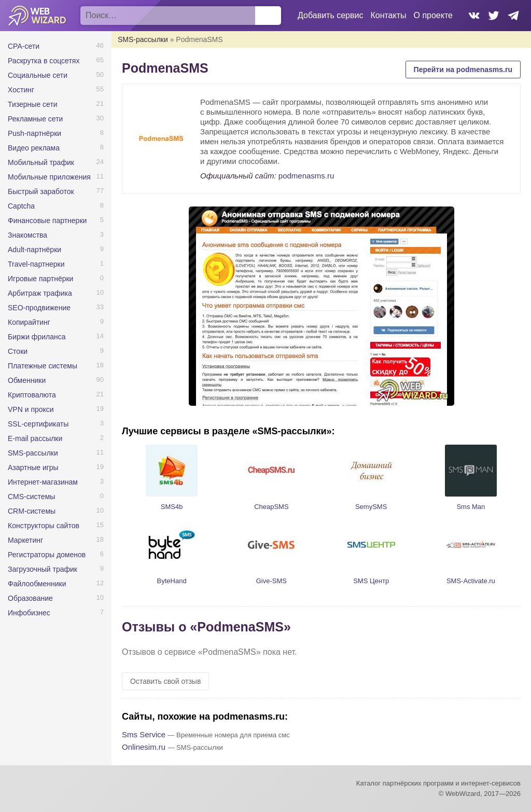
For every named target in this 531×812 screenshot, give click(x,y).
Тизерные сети (33, 104)
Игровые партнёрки (40, 279)
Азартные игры (33, 467)
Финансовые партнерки (47, 221)
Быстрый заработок (41, 191)
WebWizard (38, 16)
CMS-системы (31, 497)
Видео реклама (34, 148)
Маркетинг (25, 540)
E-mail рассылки (35, 438)
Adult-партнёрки (34, 250)
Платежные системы (43, 366)
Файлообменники (37, 584)
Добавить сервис (330, 15)
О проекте (433, 15)
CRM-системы (32, 511)
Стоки (18, 351)
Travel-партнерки (36, 264)
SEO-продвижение (39, 308)
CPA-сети (24, 46)
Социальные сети (38, 75)
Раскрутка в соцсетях (44, 61)
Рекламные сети (35, 119)
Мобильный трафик (41, 162)
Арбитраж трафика (40, 293)
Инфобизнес (29, 613)
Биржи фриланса (37, 337)
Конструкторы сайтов (44, 526)
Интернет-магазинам (43, 482)
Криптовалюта (32, 395)
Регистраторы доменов (47, 555)
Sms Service (144, 734)
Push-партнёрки (34, 133)
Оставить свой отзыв (165, 681)
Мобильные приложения (49, 177)
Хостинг (21, 90)
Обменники (27, 380)
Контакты (388, 15)
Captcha (21, 206)
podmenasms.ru (306, 176)
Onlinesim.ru (144, 747)
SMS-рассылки (33, 453)
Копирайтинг (29, 322)
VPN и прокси (31, 409)
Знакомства (27, 235)
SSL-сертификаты (38, 424)
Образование (30, 598)
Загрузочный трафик (43, 569)
